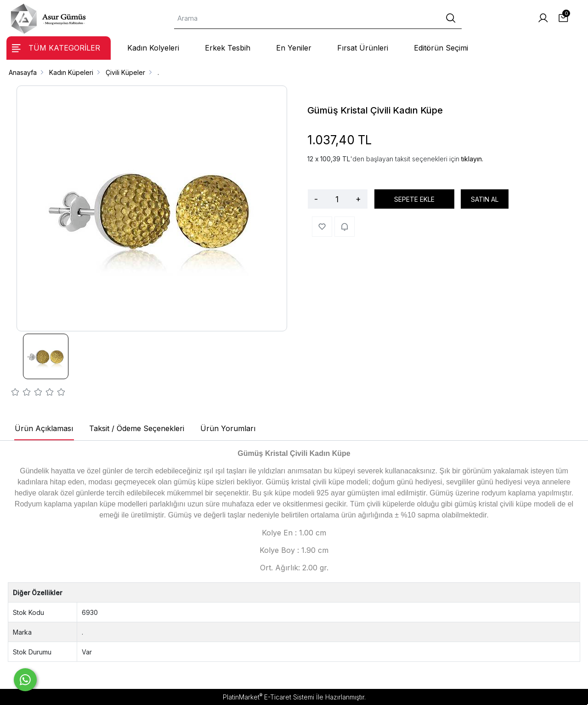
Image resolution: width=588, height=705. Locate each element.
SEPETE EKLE (414, 199)
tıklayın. (472, 159)
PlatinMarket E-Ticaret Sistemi (269, 697)
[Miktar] (337, 199)
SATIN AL (485, 199)
